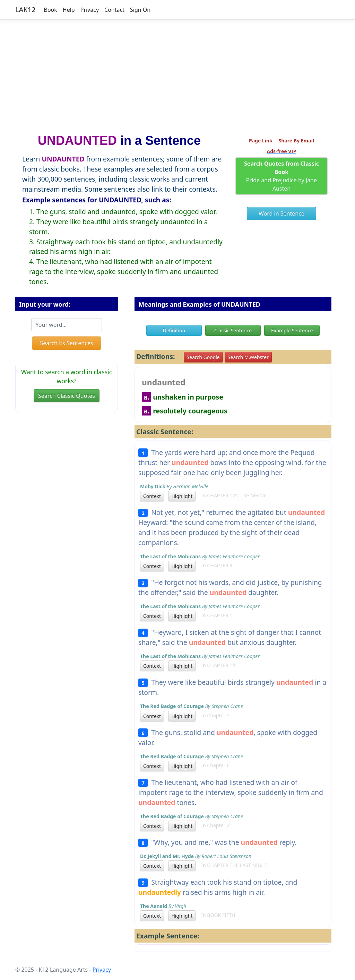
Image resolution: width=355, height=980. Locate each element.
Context (152, 496)
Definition (174, 330)
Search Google (203, 357)
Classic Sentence (233, 330)
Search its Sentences (66, 343)
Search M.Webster (248, 357)
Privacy (90, 10)
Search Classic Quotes (67, 396)
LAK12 (25, 10)
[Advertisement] (177, 74)
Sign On (140, 10)
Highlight (182, 496)
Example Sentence (292, 330)
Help (69, 10)
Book (51, 10)
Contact (114, 10)
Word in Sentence (282, 213)
